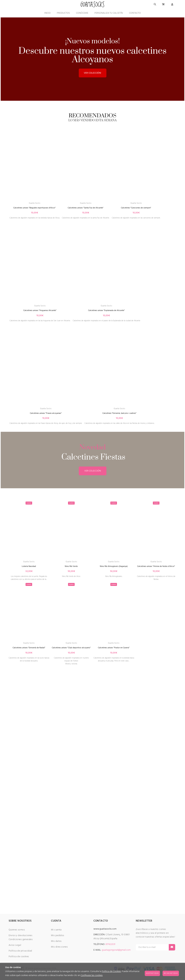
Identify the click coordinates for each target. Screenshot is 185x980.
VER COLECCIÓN (93, 699)
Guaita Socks (39, 216)
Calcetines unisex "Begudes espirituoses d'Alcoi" (39, 221)
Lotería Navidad (29, 795)
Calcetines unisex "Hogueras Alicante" (105, 326)
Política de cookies (19, 957)
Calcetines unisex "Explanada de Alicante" (49, 431)
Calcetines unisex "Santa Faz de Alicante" (100, 221)
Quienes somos (17, 930)
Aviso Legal (15, 945)
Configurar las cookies (92, 975)
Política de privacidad (20, 951)
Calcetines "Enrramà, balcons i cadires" (51, 640)
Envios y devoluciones (21, 936)
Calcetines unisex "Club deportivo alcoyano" (71, 884)
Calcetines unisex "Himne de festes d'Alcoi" (156, 797)
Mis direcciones (59, 947)
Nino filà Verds (71, 795)
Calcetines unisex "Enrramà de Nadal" (29, 882)
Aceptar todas (152, 973)
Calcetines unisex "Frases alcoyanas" (52, 535)
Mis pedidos (58, 936)
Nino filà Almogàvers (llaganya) (114, 795)
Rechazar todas (171, 973)
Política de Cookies (111, 971)
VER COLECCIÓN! (92, 73)
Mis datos (56, 941)
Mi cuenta (56, 930)
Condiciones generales (21, 939)
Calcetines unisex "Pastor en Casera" (114, 882)
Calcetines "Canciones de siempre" (38, 326)
